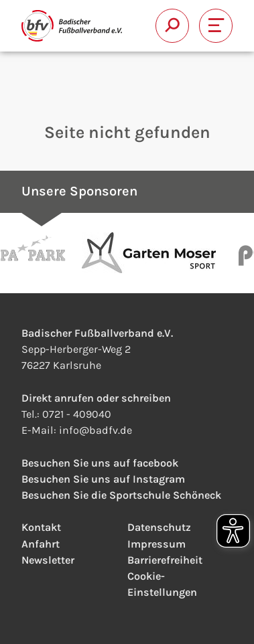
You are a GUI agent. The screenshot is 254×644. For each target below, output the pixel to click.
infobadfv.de (96, 430)
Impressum (156, 544)
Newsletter (48, 560)
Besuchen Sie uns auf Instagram (103, 479)
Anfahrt (41, 544)
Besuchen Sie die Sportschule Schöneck (121, 495)
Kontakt (41, 527)
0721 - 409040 (77, 414)
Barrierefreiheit (165, 560)
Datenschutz (159, 527)
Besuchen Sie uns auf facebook (100, 463)
